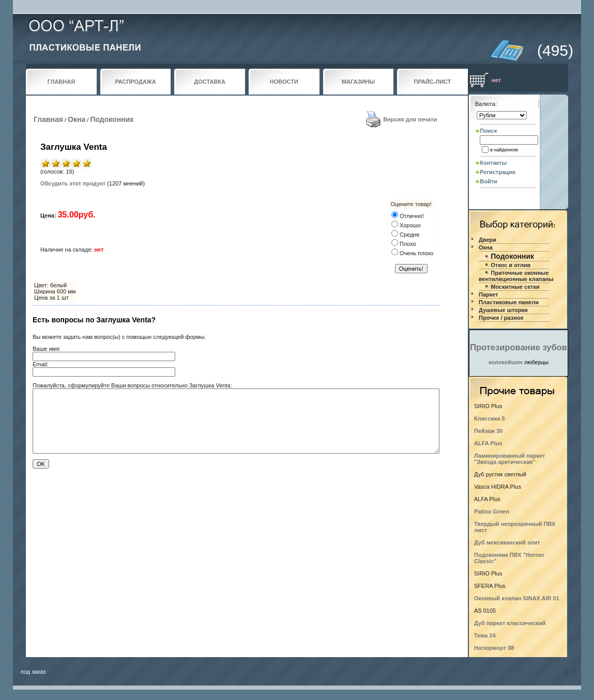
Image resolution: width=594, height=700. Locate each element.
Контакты (493, 163)
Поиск (488, 131)
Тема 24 (485, 635)
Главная (48, 119)
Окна (77, 119)
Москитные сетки (515, 287)
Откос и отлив (511, 265)
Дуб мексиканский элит (507, 542)
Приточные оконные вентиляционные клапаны (516, 276)
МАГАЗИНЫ (358, 82)
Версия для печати (410, 119)
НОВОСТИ (284, 82)
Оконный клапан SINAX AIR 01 (517, 598)
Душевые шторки (503, 310)
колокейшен (506, 362)
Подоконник (112, 119)
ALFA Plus (488, 443)
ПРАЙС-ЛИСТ (433, 82)
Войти (489, 181)
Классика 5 (490, 418)
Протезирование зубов (519, 347)
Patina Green (492, 511)
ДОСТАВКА (210, 82)
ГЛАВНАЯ (61, 82)
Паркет (489, 294)
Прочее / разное (501, 318)
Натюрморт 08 (494, 648)
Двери (488, 240)
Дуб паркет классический (510, 623)
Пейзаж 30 (488, 431)
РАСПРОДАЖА (135, 82)
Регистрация (498, 172)
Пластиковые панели (509, 302)
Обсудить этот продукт (73, 183)
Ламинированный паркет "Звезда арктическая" (509, 459)
